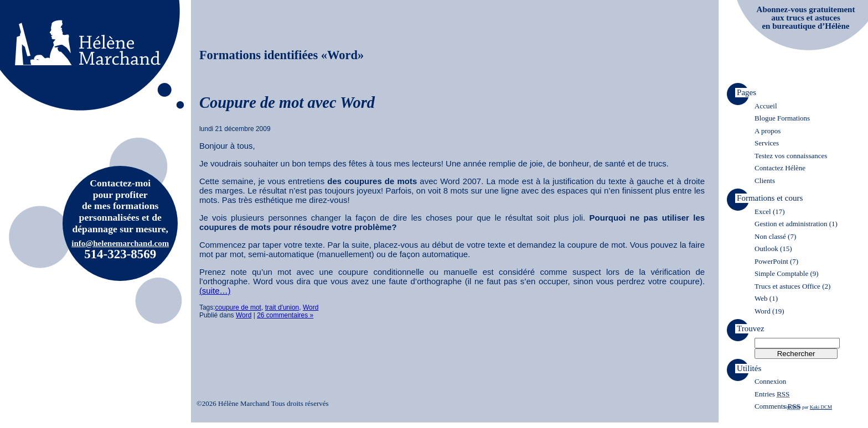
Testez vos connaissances (791, 156)
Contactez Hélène (780, 168)
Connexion (770, 381)
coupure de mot (238, 307)
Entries (772, 394)
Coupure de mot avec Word (287, 103)
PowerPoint (771, 261)
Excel (763, 212)
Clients (765, 181)
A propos (768, 131)
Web (761, 298)
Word (311, 307)
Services (767, 143)
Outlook (766, 249)
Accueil (766, 106)
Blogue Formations (782, 118)
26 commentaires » (285, 315)
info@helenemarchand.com (120, 243)
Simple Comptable (781, 273)
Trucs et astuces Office (787, 286)
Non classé (770, 236)
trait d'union (282, 307)
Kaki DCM (821, 407)
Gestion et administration (791, 224)
